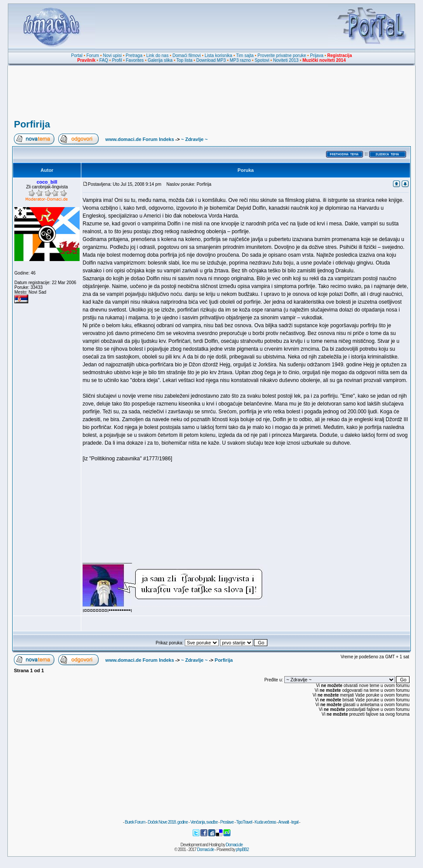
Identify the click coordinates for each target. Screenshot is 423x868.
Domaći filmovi (187, 55)
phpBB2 (243, 850)
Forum (93, 55)
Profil (117, 60)
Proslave (227, 822)
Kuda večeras (265, 822)
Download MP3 (211, 60)
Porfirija (32, 124)
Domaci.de (234, 845)
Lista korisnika (218, 55)
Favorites (135, 60)
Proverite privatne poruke (282, 55)
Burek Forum (135, 822)
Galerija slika (160, 60)
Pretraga (134, 55)
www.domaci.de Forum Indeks (140, 139)
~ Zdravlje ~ (194, 139)
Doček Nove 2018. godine (168, 822)
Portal (77, 55)
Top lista (185, 60)
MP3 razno (240, 60)
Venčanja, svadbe (204, 822)
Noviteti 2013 (286, 60)
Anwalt (283, 822)
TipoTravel (244, 822)
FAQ (104, 60)
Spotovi (262, 60)
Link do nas (158, 55)
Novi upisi (112, 55)
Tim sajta (245, 55)
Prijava (317, 55)
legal (295, 822)
